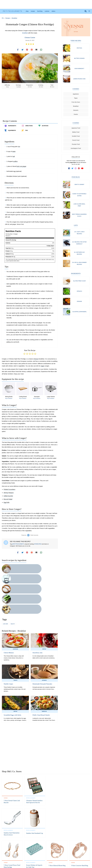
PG (3, 18)
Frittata (79, 48)
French (15, 641)
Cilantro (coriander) (79, 316)
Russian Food (76, 146)
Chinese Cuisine (30, 38)
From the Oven (76, 103)
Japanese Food (76, 129)
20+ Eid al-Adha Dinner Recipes (79, 267)
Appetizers (76, 95)
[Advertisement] (46, 4)
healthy (13, 585)
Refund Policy (36, 857)
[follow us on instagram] (76, 170)
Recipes (33, 11)
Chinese (36, 360)
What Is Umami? (79, 186)
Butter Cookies (79, 59)
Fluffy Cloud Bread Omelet (40, 676)
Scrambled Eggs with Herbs (12, 676)
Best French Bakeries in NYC (79, 217)
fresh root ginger (21, 168)
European (15, 610)
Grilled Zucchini (8, 497)
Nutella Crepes (8, 645)
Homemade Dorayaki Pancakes (42, 645)
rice (19, 148)
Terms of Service (53, 857)
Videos (53, 11)
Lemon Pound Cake (79, 80)
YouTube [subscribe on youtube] (54, 852)
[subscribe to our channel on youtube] (82, 170)
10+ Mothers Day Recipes (79, 256)
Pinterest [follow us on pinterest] (50, 852)
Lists (76, 228)
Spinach (79, 295)
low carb (5, 585)
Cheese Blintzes (8, 614)
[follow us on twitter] (72, 170)
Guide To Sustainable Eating (79, 196)
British (44, 610)
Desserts (76, 112)
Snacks (76, 116)
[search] (86, 11)
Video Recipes (76, 41)
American (44, 672)
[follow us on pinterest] (79, 170)
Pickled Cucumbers (9, 491)
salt (14, 158)
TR (89, 11)
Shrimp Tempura (9, 494)
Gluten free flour (79, 285)
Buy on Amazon (9, 400)
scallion (15, 163)
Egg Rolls (6, 504)
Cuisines (47, 11)
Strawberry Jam (37, 614)
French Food (76, 141)
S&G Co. (53, 861)
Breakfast (14, 18)
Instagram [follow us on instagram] (46, 852)
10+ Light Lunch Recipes (79, 235)
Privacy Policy (44, 857)
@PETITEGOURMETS (18, 545)
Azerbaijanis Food (76, 150)
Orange (79, 306)
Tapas (76, 99)
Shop (27, 11)
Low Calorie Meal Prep (79, 207)
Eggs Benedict (79, 69)
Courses (76, 90)
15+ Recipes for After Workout (79, 246)
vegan (42, 367)
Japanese (44, 641)
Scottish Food (76, 137)
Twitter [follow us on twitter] (42, 852)
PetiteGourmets (13, 11)
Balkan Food (76, 133)
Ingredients (76, 277)
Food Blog (40, 11)
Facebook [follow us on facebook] (38, 852)
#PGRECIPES (38, 545)
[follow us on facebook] (69, 170)
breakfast (25, 33)
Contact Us (29, 857)
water (14, 153)
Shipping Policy (62, 857)
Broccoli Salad (8, 500)
